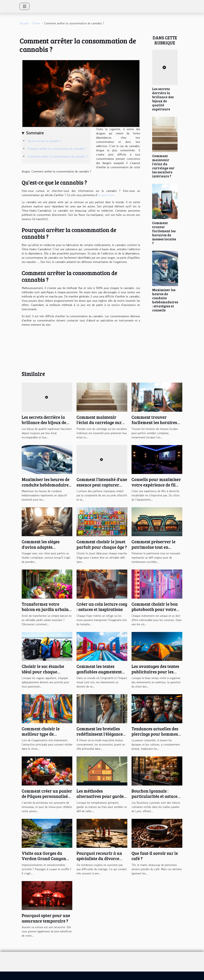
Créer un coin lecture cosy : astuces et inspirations (102, 607)
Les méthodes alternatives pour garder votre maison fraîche (101, 796)
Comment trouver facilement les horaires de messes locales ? (164, 233)
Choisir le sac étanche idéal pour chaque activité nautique (43, 672)
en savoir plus (106, 195)
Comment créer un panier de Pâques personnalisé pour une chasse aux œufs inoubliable (47, 799)
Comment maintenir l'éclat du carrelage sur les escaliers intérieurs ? (163, 166)
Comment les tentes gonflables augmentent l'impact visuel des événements (99, 674)
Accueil (24, 23)
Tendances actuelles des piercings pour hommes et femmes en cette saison (156, 734)
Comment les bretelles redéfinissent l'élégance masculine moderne (100, 734)
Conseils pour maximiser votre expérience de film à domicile (156, 485)
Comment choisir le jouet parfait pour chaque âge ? (102, 544)
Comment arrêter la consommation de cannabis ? (58, 156)
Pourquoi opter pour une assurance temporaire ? (46, 918)
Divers (36, 23)
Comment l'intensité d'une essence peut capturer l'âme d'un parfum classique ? (102, 487)
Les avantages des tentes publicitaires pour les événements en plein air (155, 672)
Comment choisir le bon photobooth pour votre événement (155, 609)
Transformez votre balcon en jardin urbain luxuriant (45, 609)
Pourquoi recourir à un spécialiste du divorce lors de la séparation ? (99, 859)
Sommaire (35, 133)
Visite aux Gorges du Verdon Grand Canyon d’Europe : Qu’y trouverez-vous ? (47, 861)
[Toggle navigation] (25, 6)
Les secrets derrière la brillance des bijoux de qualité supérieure (163, 99)
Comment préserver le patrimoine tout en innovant (153, 547)
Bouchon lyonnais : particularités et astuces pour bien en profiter (155, 796)
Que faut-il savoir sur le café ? (155, 856)
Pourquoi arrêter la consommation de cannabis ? (57, 149)
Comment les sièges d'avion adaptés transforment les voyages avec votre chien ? (47, 550)
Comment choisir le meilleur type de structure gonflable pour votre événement (46, 737)
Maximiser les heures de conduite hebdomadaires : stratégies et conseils (165, 300)
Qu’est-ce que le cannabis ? (45, 141)
